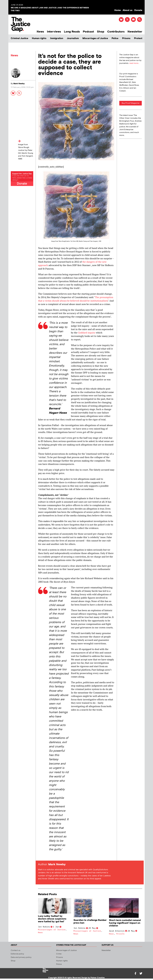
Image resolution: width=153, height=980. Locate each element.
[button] (139, 20)
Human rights (39, 38)
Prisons (126, 38)
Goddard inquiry (87, 333)
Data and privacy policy (21, 957)
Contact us (16, 950)
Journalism (73, 38)
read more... (134, 63)
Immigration (57, 38)
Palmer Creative (98, 978)
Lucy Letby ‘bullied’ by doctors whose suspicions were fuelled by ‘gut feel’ (52, 919)
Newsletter (135, 32)
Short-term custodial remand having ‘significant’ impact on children (125, 923)
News (40, 32)
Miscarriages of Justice (95, 38)
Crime (59, 954)
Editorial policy (17, 954)
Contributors (116, 32)
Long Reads (72, 32)
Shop (101, 32)
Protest (138, 38)
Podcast (88, 32)
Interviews (54, 32)
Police (115, 38)
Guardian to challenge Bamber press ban (90, 922)
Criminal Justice (19, 38)
